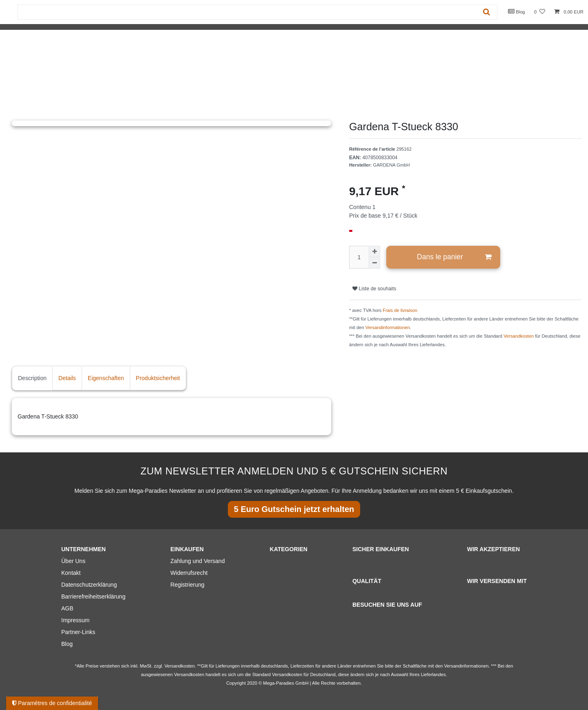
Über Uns (73, 561)
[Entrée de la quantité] (359, 257)
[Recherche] (487, 12)
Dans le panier (454, 257)
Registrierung (187, 585)
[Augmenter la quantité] (374, 252)
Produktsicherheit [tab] (158, 378)
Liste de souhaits (374, 289)
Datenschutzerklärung (89, 585)
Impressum (75, 620)
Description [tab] (32, 378)
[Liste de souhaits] (540, 12)
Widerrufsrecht (189, 573)
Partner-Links (78, 632)
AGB (67, 608)
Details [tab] (67, 378)
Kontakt (71, 573)
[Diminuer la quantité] (374, 263)
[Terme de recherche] (247, 12)
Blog (517, 11)
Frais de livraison (400, 310)
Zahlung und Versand (197, 561)
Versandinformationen (388, 327)
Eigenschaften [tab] (106, 378)
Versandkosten (519, 336)
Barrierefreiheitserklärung (93, 596)
